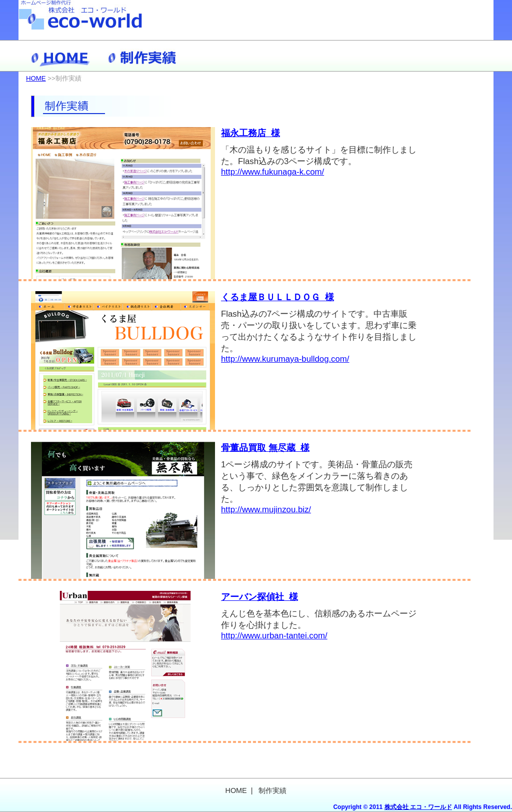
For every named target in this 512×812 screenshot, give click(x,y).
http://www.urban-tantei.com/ (274, 636)
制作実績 (143, 56)
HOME (61, 56)
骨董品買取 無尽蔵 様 (265, 448)
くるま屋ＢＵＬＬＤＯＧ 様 (277, 297)
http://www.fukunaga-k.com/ (272, 172)
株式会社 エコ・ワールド (418, 807)
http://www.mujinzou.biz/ (266, 510)
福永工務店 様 (250, 133)
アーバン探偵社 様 (259, 597)
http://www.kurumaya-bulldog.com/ (285, 359)
